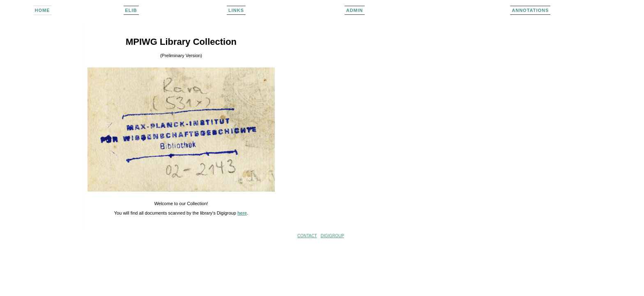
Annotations (530, 10)
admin (355, 10)
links (236, 10)
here (242, 213)
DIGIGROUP (332, 236)
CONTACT (307, 236)
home (43, 10)
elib (131, 10)
